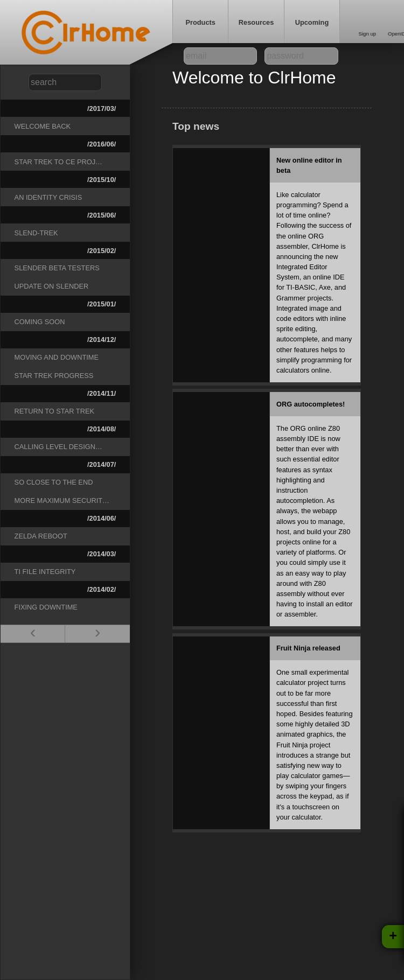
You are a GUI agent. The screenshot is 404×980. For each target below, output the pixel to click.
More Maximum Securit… (62, 500)
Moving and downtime (57, 357)
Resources (256, 22)
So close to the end (54, 482)
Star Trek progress (54, 376)
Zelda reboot (41, 536)
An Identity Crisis (48, 197)
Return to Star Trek (54, 411)
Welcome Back (43, 126)
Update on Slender (52, 286)
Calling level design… (58, 447)
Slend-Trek (36, 233)
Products (200, 22)
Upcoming (312, 22)
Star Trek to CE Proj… (58, 162)
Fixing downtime (46, 607)
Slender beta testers (57, 268)
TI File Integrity (45, 572)
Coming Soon (40, 322)
